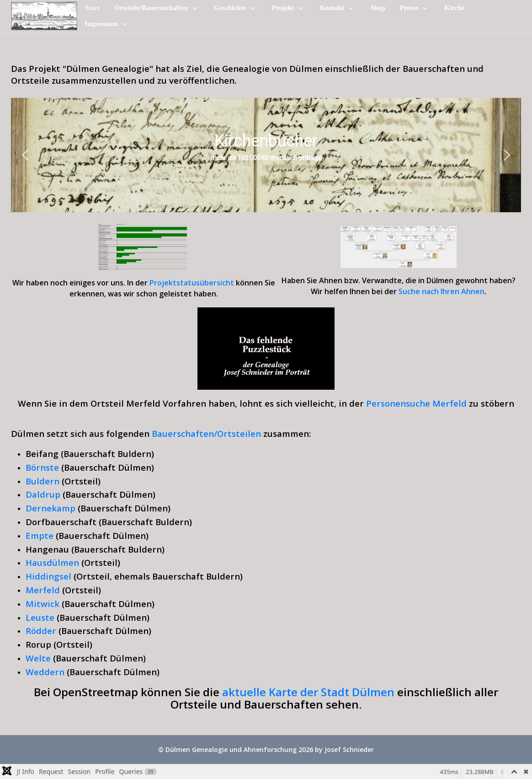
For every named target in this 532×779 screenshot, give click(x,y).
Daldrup (43, 494)
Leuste (40, 617)
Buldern (43, 481)
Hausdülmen (52, 562)
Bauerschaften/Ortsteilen (206, 433)
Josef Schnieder (349, 749)
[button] (25, 155)
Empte (40, 535)
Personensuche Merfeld (416, 403)
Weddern (45, 672)
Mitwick (43, 604)
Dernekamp (51, 508)
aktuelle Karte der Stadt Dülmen (310, 692)
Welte (38, 658)
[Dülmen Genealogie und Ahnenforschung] (44, 16)
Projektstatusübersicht (192, 283)
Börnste (42, 467)
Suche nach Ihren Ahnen (442, 291)
